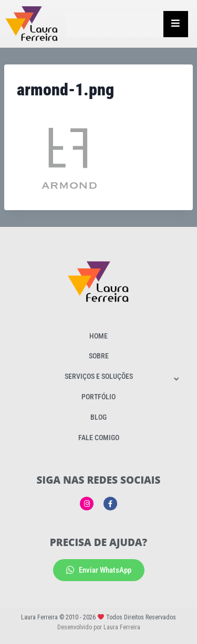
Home (98, 336)
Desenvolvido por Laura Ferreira (99, 627)
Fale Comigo (99, 438)
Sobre (99, 356)
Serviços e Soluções (99, 376)
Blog (98, 417)
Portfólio (98, 397)
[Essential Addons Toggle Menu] (176, 24)
